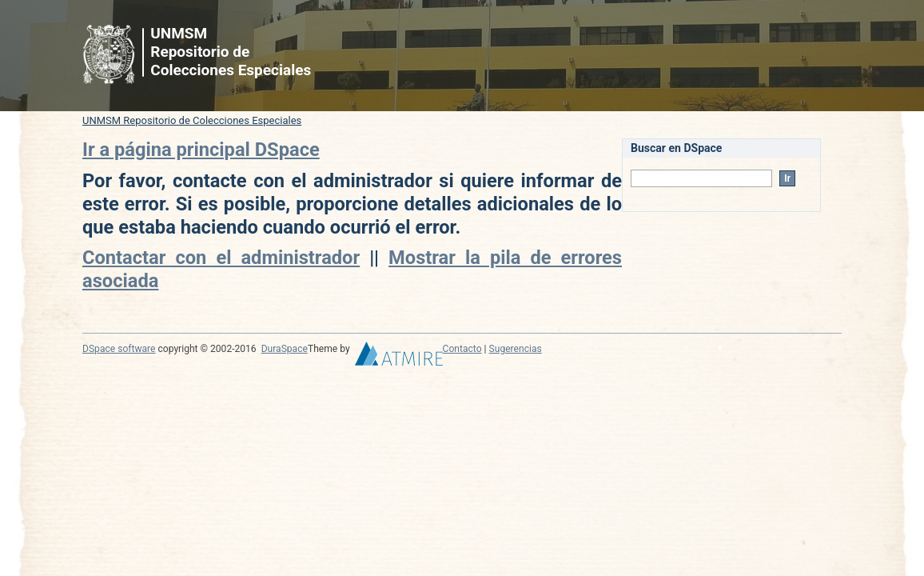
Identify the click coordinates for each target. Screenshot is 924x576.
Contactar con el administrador (221, 258)
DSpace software (119, 349)
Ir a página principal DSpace (201, 150)
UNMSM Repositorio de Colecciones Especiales (192, 120)
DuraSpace (285, 349)
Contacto (462, 349)
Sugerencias (516, 349)
